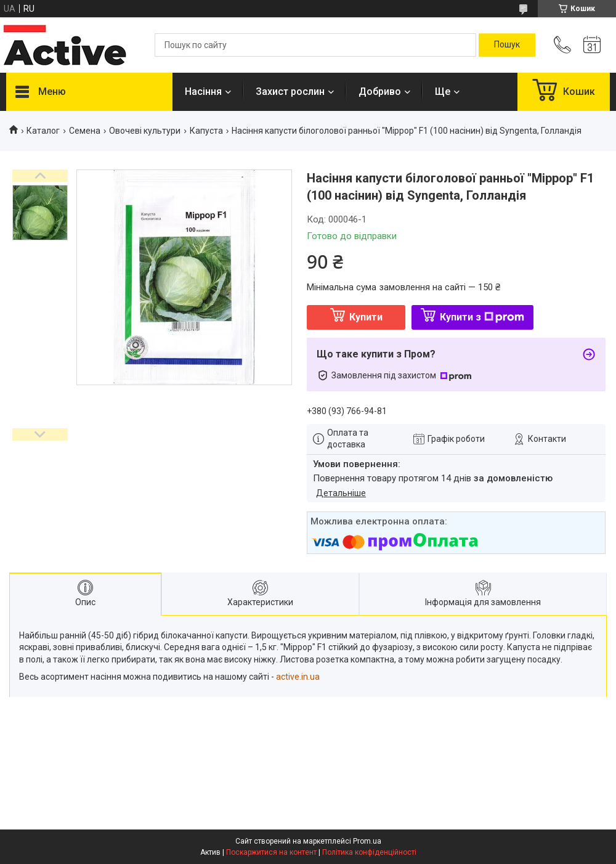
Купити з (482, 317)
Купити (366, 317)
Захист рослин (290, 92)
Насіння (203, 92)
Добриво (380, 92)
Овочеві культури (145, 131)
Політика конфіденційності (369, 852)
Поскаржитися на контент (271, 852)
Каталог (43, 131)
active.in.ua (298, 677)
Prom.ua (367, 841)
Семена (85, 131)
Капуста (206, 131)
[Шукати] (507, 45)
